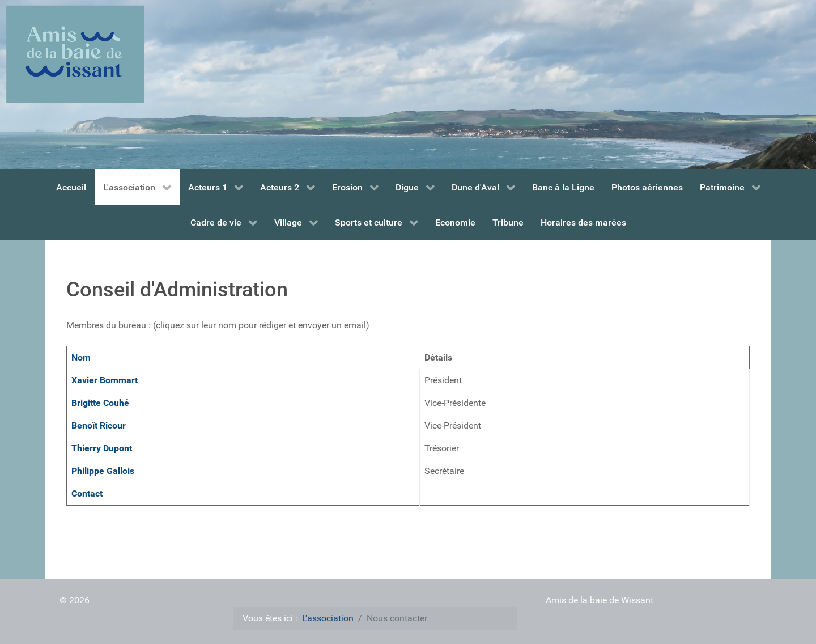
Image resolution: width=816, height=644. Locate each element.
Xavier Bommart (105, 380)
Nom (81, 357)
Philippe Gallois (103, 471)
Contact (87, 493)
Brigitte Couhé (100, 403)
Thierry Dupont (102, 448)
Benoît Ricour (99, 425)
